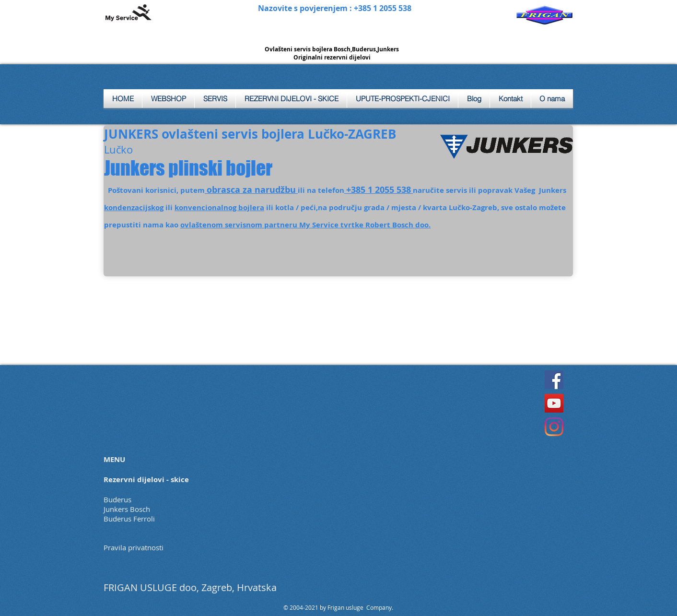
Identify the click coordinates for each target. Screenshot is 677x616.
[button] (215, 99)
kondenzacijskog (134, 207)
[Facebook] (554, 380)
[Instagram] (554, 427)
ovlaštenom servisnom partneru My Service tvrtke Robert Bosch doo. (305, 225)
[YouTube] (554, 403)
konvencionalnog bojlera (219, 207)
